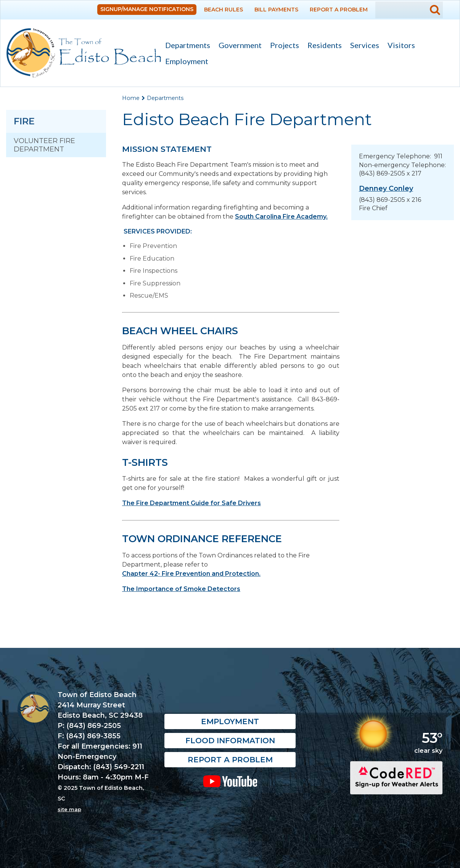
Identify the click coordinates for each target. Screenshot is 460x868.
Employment (187, 61)
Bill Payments (276, 10)
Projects (285, 45)
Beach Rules (224, 10)
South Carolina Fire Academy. (281, 217)
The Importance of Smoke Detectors (181, 589)
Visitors (399, 46)
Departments (186, 46)
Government (238, 46)
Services (363, 46)
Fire (24, 121)
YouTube (230, 781)
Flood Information (230, 741)
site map (69, 809)
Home (131, 98)
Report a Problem (339, 10)
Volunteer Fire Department (44, 145)
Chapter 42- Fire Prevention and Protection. (191, 574)
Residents (322, 46)
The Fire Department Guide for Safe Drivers (191, 503)
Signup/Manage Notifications (147, 9)
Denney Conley (386, 188)
